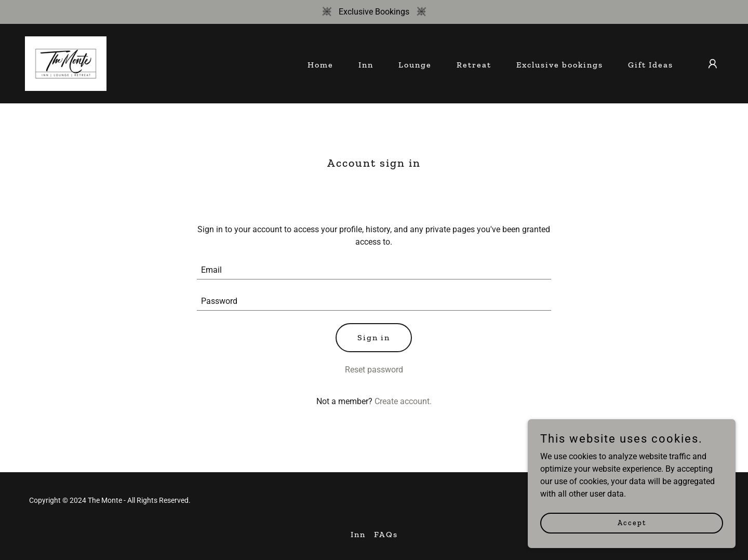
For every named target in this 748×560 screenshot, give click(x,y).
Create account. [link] (403, 401)
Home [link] (320, 65)
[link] (66, 63)
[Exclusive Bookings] (374, 12)
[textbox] (374, 270)
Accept (632, 530)
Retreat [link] (474, 65)
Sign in (374, 337)
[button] (713, 64)
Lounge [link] (415, 65)
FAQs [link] (386, 534)
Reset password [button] (374, 370)
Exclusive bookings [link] (560, 65)
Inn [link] (366, 65)
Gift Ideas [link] (651, 65)
